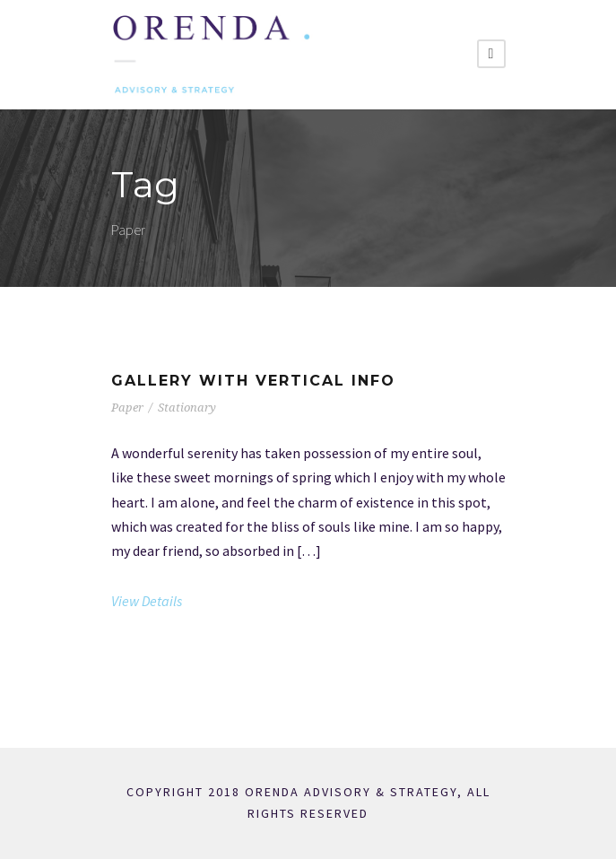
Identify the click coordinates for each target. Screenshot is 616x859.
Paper (127, 408)
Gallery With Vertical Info (253, 381)
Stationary (187, 408)
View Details (147, 601)
